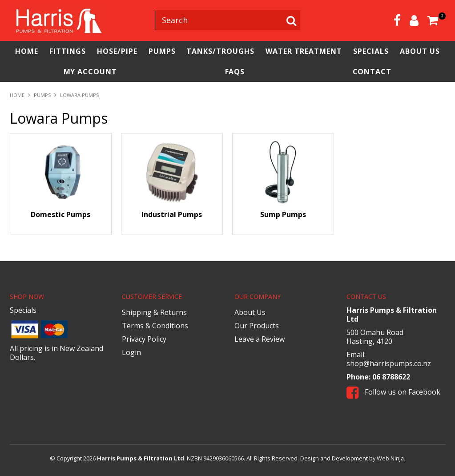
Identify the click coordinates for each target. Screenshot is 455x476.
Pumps (162, 51)
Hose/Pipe (117, 51)
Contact (372, 72)
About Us (420, 51)
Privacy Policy (144, 339)
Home (27, 51)
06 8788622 (391, 377)
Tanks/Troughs (220, 51)
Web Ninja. (391, 458)
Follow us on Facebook (393, 392)
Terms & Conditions (155, 326)
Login (131, 352)
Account (414, 20)
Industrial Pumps (172, 214)
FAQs (235, 72)
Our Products (257, 326)
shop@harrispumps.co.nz (389, 363)
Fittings (68, 51)
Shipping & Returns (154, 312)
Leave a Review (260, 339)
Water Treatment (304, 51)
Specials (371, 51)
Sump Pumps (283, 214)
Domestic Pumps (60, 214)
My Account (91, 72)
